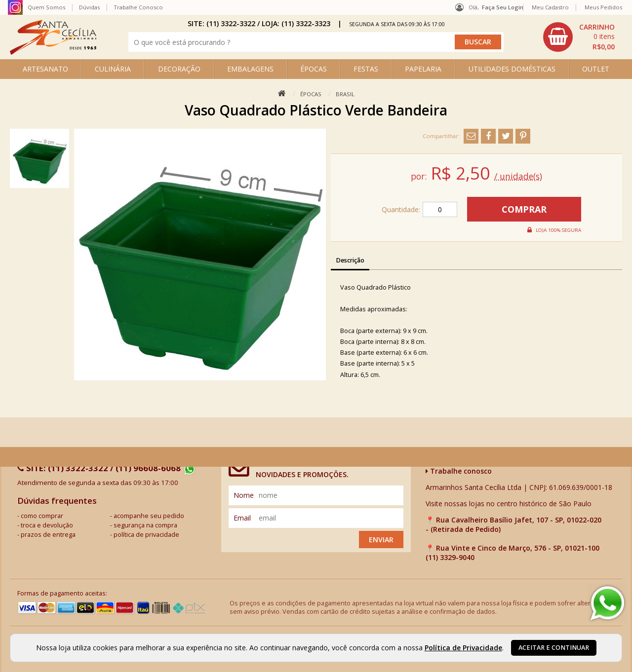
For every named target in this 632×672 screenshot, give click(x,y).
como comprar (42, 516)
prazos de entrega (48, 535)
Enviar (381, 540)
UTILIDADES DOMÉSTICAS (512, 69)
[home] (53, 52)
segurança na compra (145, 525)
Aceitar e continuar (554, 648)
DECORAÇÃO (179, 69)
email (242, 518)
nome (244, 495)
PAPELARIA (423, 69)
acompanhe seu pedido (149, 516)
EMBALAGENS (250, 69)
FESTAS (366, 69)
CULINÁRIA (113, 69)
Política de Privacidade (463, 648)
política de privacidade (146, 535)
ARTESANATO (45, 69)
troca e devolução (47, 525)
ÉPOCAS (314, 69)
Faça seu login (503, 7)
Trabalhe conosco (459, 471)
